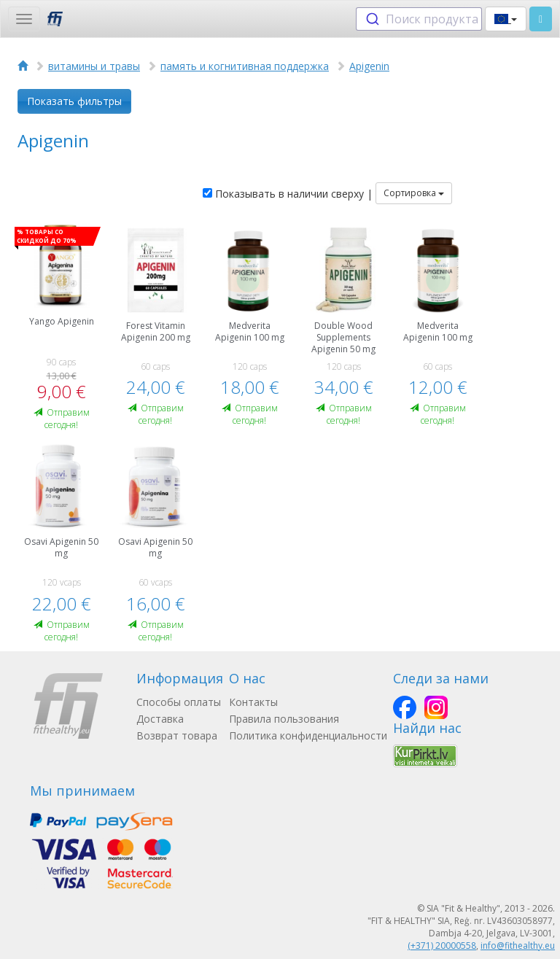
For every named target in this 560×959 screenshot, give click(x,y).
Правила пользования (284, 719)
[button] (506, 19)
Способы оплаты (179, 702)
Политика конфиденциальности (308, 735)
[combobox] (419, 19)
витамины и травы (94, 66)
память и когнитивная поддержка (245, 66)
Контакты (253, 702)
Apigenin (369, 66)
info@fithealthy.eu (518, 946)
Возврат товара (177, 735)
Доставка (160, 719)
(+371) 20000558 (442, 946)
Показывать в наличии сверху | (288, 194)
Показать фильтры (74, 101)
